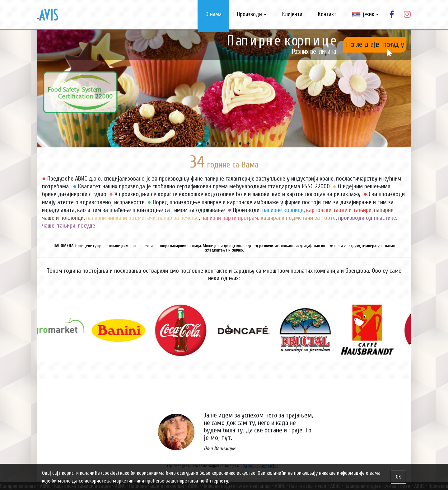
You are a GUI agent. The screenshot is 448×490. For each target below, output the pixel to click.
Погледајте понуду (375, 44)
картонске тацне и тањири (339, 210)
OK (398, 477)
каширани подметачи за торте (298, 218)
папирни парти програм (230, 218)
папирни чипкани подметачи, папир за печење (142, 218)
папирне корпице (283, 210)
